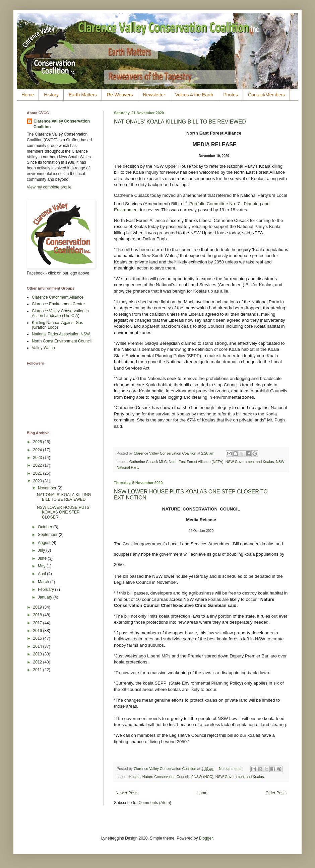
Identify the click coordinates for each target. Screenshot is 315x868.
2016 (38, 631)
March (44, 582)
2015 (38, 638)
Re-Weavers (120, 95)
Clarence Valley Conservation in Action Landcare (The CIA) (60, 313)
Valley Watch (43, 348)
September (48, 535)
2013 (38, 654)
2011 (38, 670)
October (46, 527)
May (42, 566)
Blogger (206, 838)
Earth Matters (83, 95)
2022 (38, 465)
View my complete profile (49, 187)
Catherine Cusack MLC (148, 462)
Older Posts (276, 793)
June (43, 558)
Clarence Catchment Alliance (58, 297)
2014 (38, 646)
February (46, 589)
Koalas (135, 777)
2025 (38, 442)
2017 (38, 623)
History (51, 95)
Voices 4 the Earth (194, 95)
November (48, 488)
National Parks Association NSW (61, 334)
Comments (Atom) (155, 803)
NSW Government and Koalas (250, 462)
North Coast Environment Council (62, 341)
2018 (38, 615)
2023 (38, 458)
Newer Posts (127, 793)
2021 (38, 473)
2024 (38, 450)
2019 (38, 607)
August (45, 543)
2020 (38, 481)
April (42, 574)
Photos (231, 95)
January (46, 597)
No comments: (231, 769)
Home (28, 95)
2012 (38, 662)
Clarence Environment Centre (58, 304)
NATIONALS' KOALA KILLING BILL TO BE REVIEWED (180, 122)
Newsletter (154, 95)
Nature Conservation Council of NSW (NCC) (178, 777)
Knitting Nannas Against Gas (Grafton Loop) (57, 325)
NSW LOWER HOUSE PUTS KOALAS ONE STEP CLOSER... (63, 512)
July (42, 550)
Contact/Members (266, 95)
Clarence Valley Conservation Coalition (62, 124)
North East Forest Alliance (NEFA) (196, 462)
